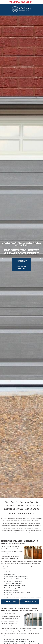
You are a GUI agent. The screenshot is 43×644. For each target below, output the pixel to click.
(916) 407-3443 (30, 602)
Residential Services (22, 261)
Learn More (10, 602)
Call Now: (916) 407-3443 (21, 2)
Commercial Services (22, 267)
